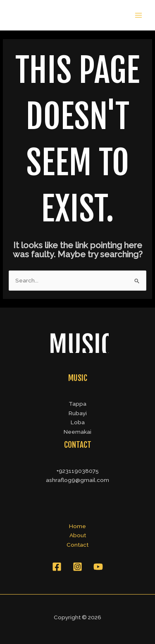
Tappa (77, 404)
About (78, 535)
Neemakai (77, 432)
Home (77, 526)
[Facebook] (57, 567)
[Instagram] (77, 567)
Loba (78, 422)
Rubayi (78, 413)
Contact (77, 545)
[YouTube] (98, 567)
